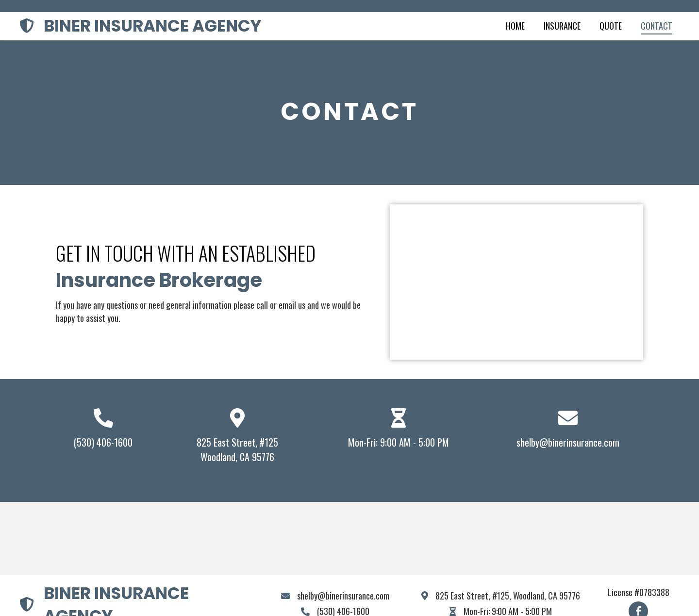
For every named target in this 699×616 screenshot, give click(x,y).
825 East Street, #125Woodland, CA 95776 (237, 450)
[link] (515, 26)
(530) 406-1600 (103, 442)
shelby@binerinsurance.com (568, 442)
